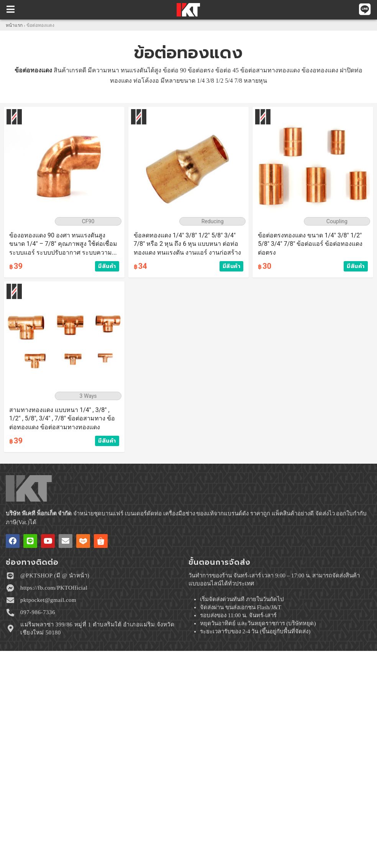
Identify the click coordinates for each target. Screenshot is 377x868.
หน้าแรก (14, 25)
